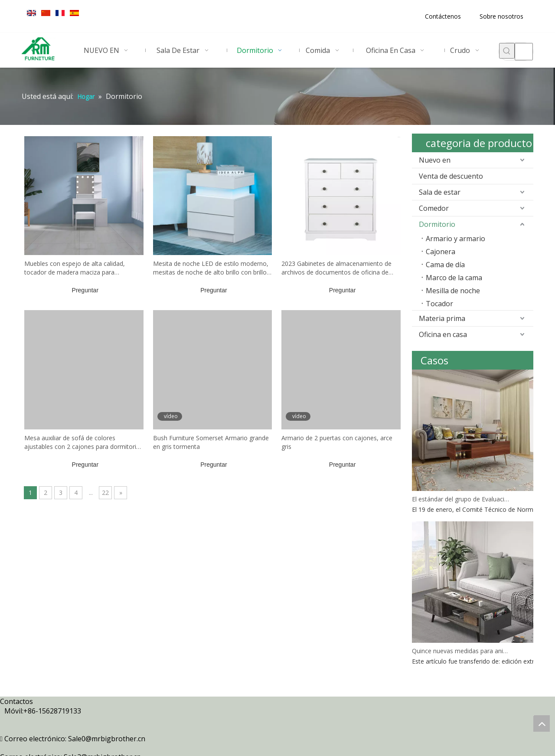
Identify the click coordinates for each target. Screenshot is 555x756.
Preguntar (85, 290)
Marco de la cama (454, 278)
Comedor (434, 208)
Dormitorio (437, 224)
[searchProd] (524, 52)
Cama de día (445, 265)
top (542, 723)
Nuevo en (435, 160)
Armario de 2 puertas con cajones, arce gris (337, 442)
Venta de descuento (451, 176)
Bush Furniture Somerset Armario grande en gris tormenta (211, 442)
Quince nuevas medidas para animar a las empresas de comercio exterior (461, 651)
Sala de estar (440, 192)
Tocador (439, 304)
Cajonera (441, 252)
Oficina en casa (443, 334)
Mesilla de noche (453, 291)
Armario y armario (455, 239)
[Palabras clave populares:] (507, 51)
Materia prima (442, 318)
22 (105, 493)
